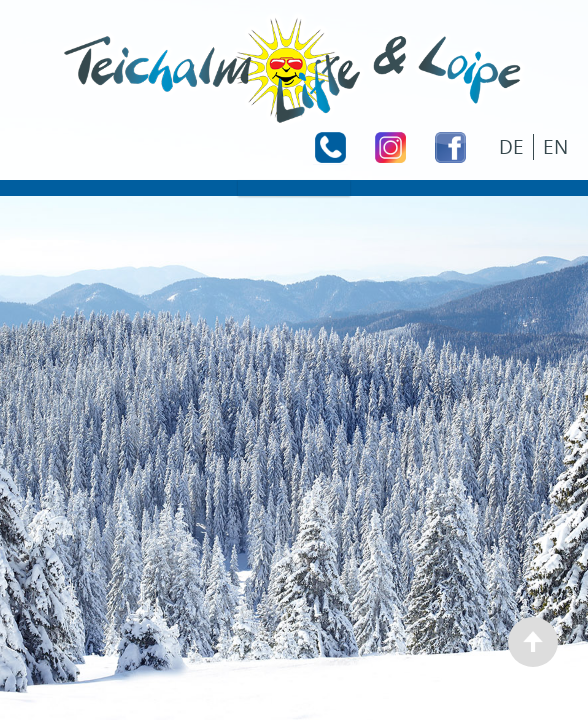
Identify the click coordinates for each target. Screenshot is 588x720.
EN (555, 147)
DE (511, 147)
